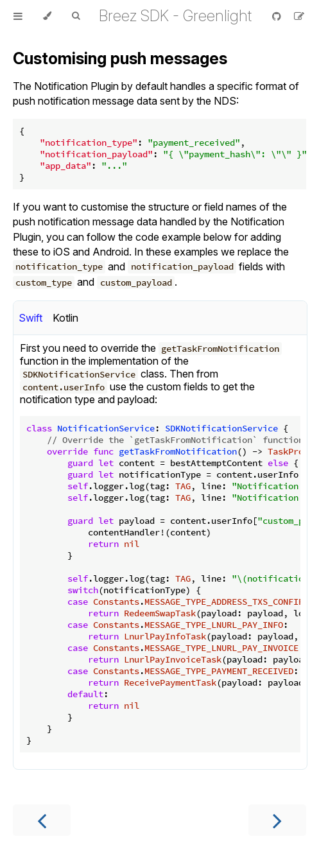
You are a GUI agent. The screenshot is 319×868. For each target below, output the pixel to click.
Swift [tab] (30, 318)
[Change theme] (47, 16)
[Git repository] (278, 16)
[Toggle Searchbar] (76, 16)
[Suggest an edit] (299, 16)
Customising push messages (120, 58)
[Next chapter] (277, 820)
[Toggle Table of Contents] (18, 16)
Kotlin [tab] (65, 318)
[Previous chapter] (42, 820)
